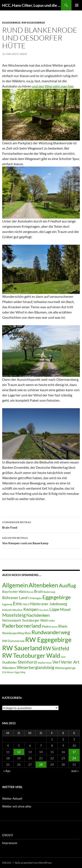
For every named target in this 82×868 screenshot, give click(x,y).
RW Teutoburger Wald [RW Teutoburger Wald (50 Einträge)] (31, 655)
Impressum (10, 843)
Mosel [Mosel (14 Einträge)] (65, 609)
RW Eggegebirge (33, 23)
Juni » (75, 771)
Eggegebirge (11, 23)
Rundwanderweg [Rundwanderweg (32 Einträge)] (51, 632)
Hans (23, 54)
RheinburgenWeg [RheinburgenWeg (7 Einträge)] (13, 633)
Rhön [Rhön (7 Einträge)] (28, 633)
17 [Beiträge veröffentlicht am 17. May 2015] (74, 752)
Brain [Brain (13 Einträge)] (38, 591)
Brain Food (41, 524)
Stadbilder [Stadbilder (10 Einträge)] (10, 662)
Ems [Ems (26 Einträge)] (17, 603)
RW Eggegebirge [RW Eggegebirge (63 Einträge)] (48, 640)
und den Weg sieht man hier (53, 86)
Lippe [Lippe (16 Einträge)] (54, 609)
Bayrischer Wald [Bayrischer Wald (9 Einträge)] (14, 592)
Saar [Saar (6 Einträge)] (63, 657)
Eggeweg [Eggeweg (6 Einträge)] (7, 604)
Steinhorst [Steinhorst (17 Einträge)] (27, 662)
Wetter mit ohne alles (17, 806)
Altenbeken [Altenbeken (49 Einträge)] (43, 585)
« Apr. (7, 771)
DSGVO (8, 835)
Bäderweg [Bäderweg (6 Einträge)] (49, 592)
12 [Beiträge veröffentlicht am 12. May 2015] (19, 752)
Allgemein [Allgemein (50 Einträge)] (15, 585)
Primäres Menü (77, 5)
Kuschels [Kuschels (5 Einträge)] (44, 610)
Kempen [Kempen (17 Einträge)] (31, 609)
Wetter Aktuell (12, 798)
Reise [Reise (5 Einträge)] (55, 627)
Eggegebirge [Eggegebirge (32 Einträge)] (57, 597)
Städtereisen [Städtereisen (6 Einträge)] (45, 663)
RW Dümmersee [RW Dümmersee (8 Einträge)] (13, 641)
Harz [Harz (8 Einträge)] (26, 604)
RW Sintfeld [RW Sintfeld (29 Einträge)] (56, 648)
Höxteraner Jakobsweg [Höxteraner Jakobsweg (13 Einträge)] (48, 604)
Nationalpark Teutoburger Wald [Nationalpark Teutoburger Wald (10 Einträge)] (25, 620)
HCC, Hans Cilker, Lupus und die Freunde (32, 5)
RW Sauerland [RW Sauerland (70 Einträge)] (22, 648)
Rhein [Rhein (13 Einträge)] (63, 626)
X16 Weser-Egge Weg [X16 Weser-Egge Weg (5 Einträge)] (14, 672)
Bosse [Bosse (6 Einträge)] (30, 592)
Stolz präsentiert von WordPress (33, 863)
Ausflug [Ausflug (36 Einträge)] (67, 585)
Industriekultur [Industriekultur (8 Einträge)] (12, 610)
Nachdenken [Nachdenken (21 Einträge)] (38, 615)
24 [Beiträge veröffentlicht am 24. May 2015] (74, 758)
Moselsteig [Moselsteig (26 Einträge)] (14, 615)
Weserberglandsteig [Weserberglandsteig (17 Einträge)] (36, 667)
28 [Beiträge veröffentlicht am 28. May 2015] (41, 764)
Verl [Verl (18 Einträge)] (56, 662)
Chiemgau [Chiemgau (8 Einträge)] (35, 598)
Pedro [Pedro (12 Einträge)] (46, 626)
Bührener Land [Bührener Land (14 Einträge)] (15, 598)
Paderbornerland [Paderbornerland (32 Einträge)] (22, 626)
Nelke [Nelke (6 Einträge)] (52, 621)
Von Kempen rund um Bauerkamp (41, 540)
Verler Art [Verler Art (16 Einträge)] (70, 662)
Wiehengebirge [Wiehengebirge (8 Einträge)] (65, 668)
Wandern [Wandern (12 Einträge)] (9, 668)
